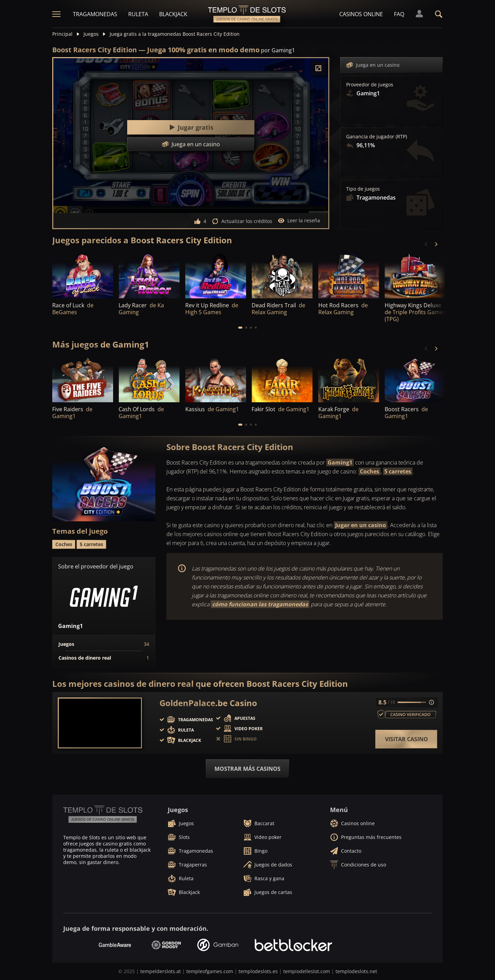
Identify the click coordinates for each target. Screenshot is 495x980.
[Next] (436, 244)
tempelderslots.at (161, 971)
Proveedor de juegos (370, 85)
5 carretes (398, 471)
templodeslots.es (258, 971)
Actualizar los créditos (242, 221)
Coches (370, 471)
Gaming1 (340, 462)
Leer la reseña (299, 221)
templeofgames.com (210, 971)
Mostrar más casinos (247, 769)
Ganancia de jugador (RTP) (377, 137)
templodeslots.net (356, 971)
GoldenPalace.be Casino (208, 703)
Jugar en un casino (361, 525)
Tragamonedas (95, 14)
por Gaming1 (278, 50)
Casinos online (361, 14)
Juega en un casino (373, 65)
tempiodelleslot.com (307, 971)
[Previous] (426, 244)
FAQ (399, 14)
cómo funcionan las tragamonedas (260, 604)
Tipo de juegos (363, 189)
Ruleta (138, 14)
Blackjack (173, 14)
